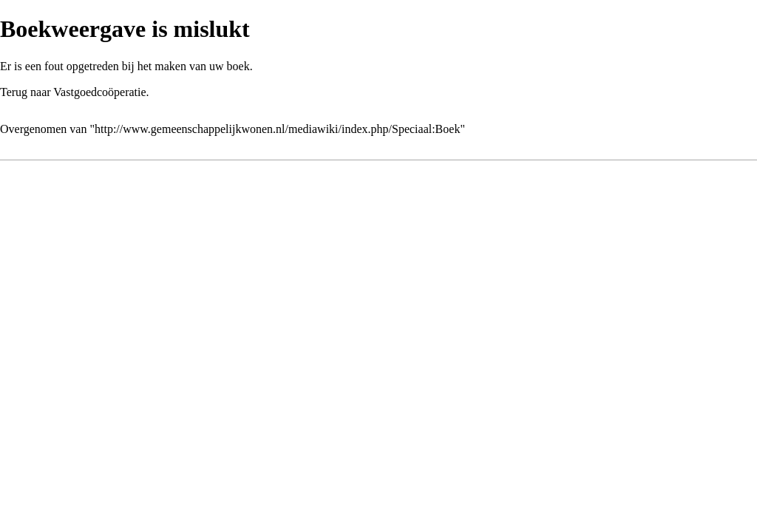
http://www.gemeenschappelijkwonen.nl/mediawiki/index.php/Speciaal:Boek (277, 129)
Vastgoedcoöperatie (99, 92)
